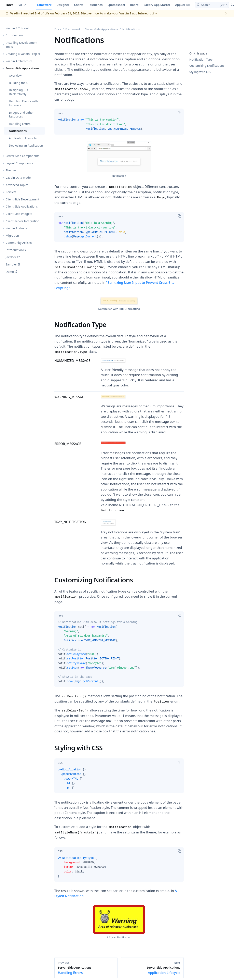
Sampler (11, 264)
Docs (10, 5)
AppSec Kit (183, 5)
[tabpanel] (119, 126)
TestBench (96, 5)
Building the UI (19, 83)
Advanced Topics (17, 185)
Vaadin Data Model (19, 178)
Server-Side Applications (22, 68)
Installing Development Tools (22, 45)
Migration (12, 235)
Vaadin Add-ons (16, 228)
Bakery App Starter (157, 5)
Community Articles (19, 243)
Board (134, 5)
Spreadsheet (116, 5)
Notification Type (201, 59)
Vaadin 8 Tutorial (17, 28)
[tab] (60, 113)
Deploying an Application (26, 145)
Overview (15, 76)
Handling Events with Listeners (23, 103)
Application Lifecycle (23, 138)
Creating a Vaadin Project (23, 54)
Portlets (11, 192)
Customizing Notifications (207, 66)
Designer (63, 5)
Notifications (18, 131)
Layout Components (19, 163)
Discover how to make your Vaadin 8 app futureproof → (119, 13)
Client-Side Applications (22, 207)
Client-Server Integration (23, 221)
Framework (44, 5)
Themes (11, 170)
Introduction (14, 35)
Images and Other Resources (21, 115)
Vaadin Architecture (19, 61)
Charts (79, 5)
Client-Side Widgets (19, 214)
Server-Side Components (23, 156)
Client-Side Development (23, 199)
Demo (10, 272)
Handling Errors (20, 124)
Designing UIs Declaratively (18, 92)
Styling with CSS (200, 72)
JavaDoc (11, 257)
